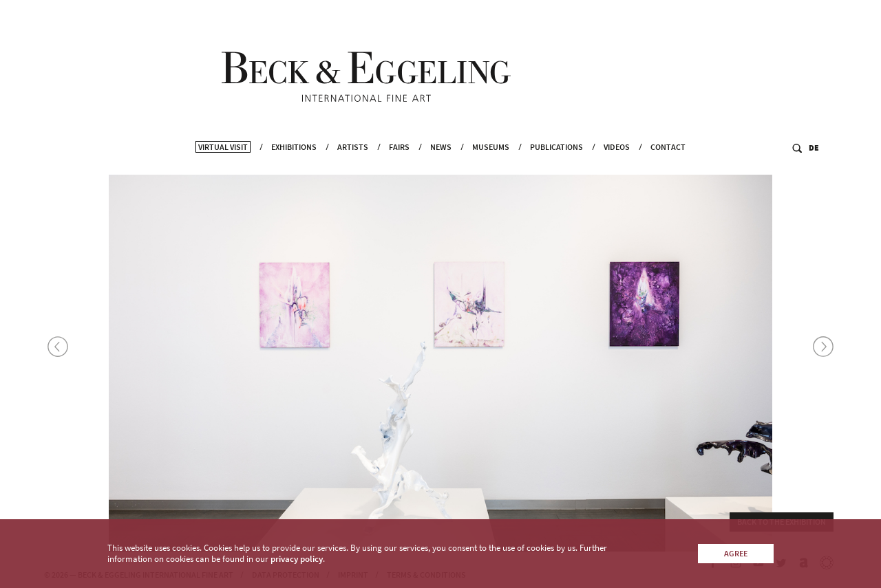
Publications (556, 162)
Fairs (399, 162)
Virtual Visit (223, 162)
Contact (668, 162)
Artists (353, 162)
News (441, 162)
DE (814, 163)
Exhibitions (294, 162)
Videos (617, 162)
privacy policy (297, 559)
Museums (491, 162)
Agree (736, 553)
